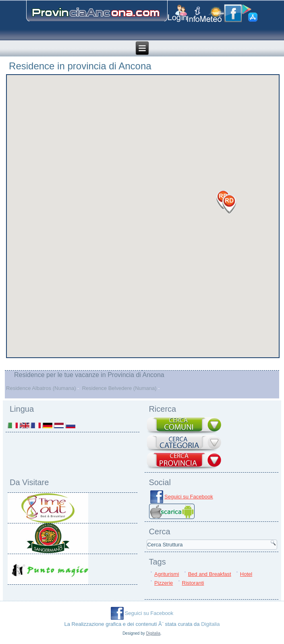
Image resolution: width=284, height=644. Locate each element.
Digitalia (210, 624)
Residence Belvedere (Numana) (119, 388)
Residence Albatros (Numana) (41, 388)
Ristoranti (193, 583)
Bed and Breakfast (210, 574)
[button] (229, 204)
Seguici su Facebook (189, 497)
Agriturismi (167, 574)
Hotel (246, 574)
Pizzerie (164, 583)
